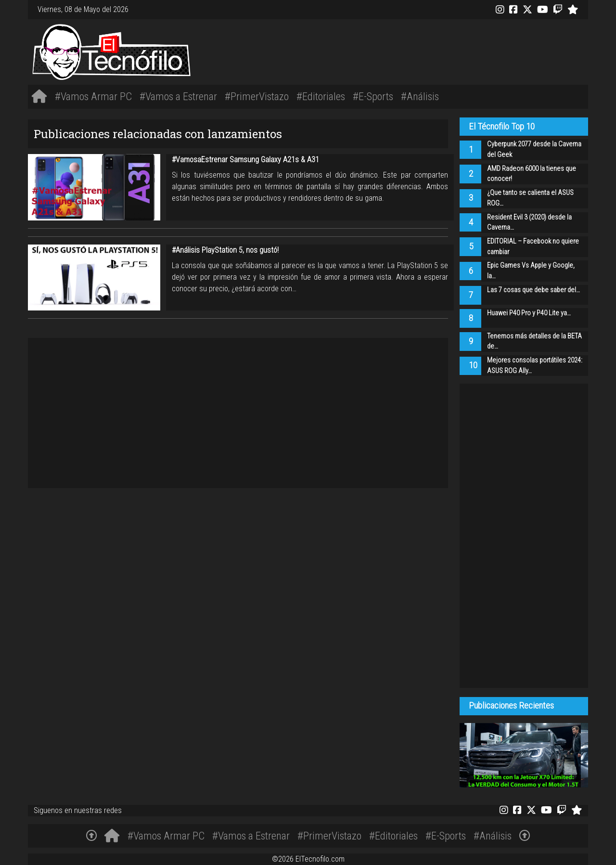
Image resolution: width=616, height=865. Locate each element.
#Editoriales (321, 96)
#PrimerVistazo (257, 96)
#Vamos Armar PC (93, 96)
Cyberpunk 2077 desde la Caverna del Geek (534, 149)
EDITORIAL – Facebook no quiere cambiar (533, 247)
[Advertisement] (425, 50)
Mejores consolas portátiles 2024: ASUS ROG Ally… (535, 366)
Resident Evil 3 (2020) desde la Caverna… (529, 223)
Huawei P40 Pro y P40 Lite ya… (529, 313)
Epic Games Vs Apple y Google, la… (531, 271)
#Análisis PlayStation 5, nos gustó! (225, 250)
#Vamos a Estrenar (178, 96)
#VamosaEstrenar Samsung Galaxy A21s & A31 (245, 160)
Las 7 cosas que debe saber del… (533, 290)
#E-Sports (373, 96)
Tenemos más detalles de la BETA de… (534, 342)
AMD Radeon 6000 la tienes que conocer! (532, 174)
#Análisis (420, 96)
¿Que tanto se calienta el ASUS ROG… (530, 198)
